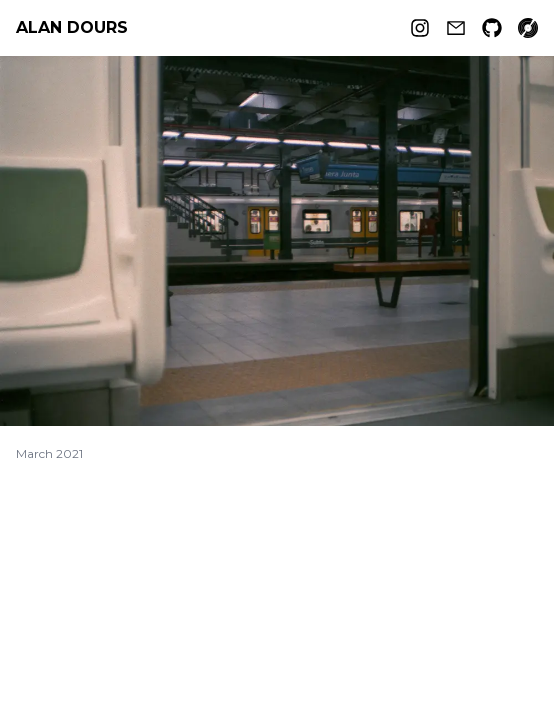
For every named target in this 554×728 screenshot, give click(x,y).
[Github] (492, 28)
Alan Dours (72, 27)
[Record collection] (528, 28)
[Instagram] (420, 28)
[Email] (456, 28)
